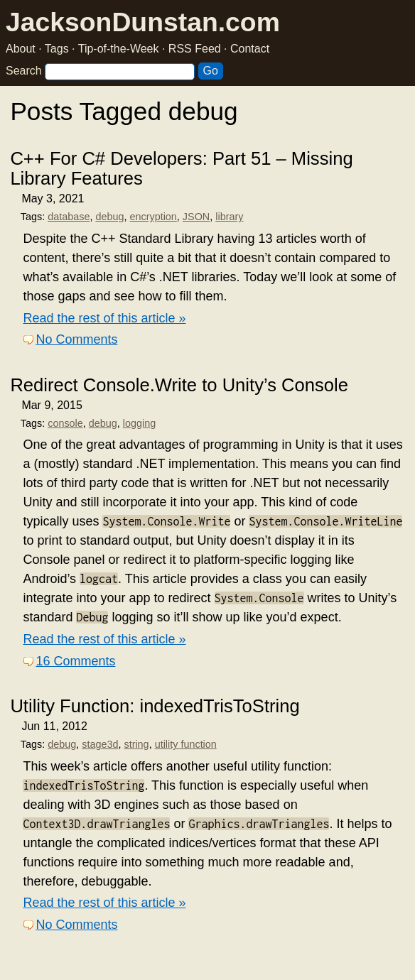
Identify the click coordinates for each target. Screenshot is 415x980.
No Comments (76, 339)
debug (109, 217)
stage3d (100, 744)
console (65, 423)
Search (24, 71)
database (69, 217)
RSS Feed (195, 49)
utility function (186, 744)
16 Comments (75, 661)
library (229, 217)
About (21, 49)
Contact (250, 49)
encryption (153, 217)
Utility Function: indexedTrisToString (155, 706)
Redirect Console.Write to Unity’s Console (179, 385)
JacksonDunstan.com (143, 22)
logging (139, 423)
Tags (57, 49)
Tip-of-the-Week (119, 49)
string (136, 744)
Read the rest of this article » (104, 318)
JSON (196, 217)
